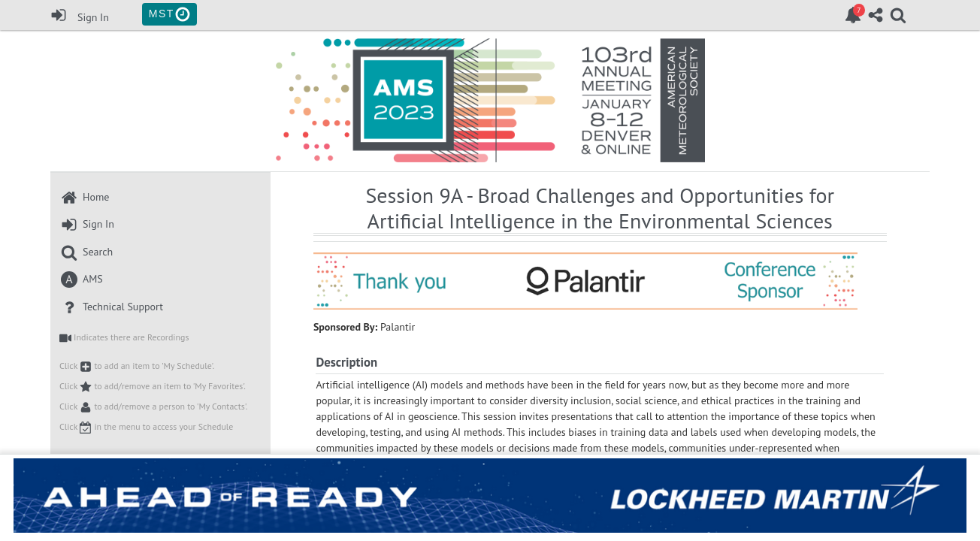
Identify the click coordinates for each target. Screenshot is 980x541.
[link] (853, 15)
